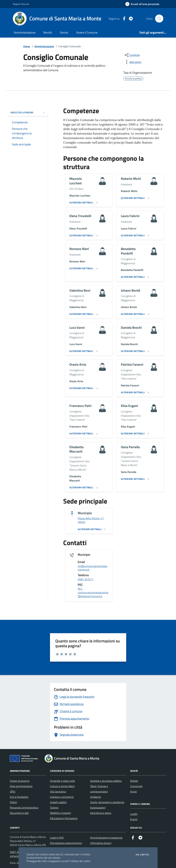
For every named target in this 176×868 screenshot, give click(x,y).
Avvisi (133, 791)
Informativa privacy (101, 843)
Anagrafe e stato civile (62, 781)
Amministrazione (25, 33)
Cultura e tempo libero (62, 786)
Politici (13, 802)
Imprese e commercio (62, 797)
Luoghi (134, 814)
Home (27, 46)
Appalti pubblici (58, 802)
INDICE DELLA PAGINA (28, 112)
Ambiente (96, 797)
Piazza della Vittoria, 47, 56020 (91, 520)
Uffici (13, 791)
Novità (48, 33)
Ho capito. (143, 855)
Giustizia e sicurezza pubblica (106, 781)
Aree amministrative (21, 786)
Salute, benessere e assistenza (107, 802)
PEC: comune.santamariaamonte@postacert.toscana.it (93, 593)
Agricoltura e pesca (101, 813)
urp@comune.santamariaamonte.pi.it (92, 568)
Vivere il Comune (87, 33)
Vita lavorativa (58, 791)
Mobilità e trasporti (60, 813)
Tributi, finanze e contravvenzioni (99, 789)
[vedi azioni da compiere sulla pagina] (133, 62)
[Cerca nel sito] (159, 19)
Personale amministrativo (24, 808)
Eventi (134, 819)
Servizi (64, 33)
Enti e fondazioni (19, 797)
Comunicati (136, 786)
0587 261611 (86, 579)
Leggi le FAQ (57, 838)
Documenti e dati (19, 813)
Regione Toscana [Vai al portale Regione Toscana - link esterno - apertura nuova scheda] (21, 4)
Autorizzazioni (98, 808)
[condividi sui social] (132, 55)
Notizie (134, 781)
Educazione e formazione (64, 818)
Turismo (54, 808)
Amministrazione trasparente (106, 838)
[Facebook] (123, 19)
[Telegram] (130, 19)
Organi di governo (20, 781)
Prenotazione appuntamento (66, 843)
